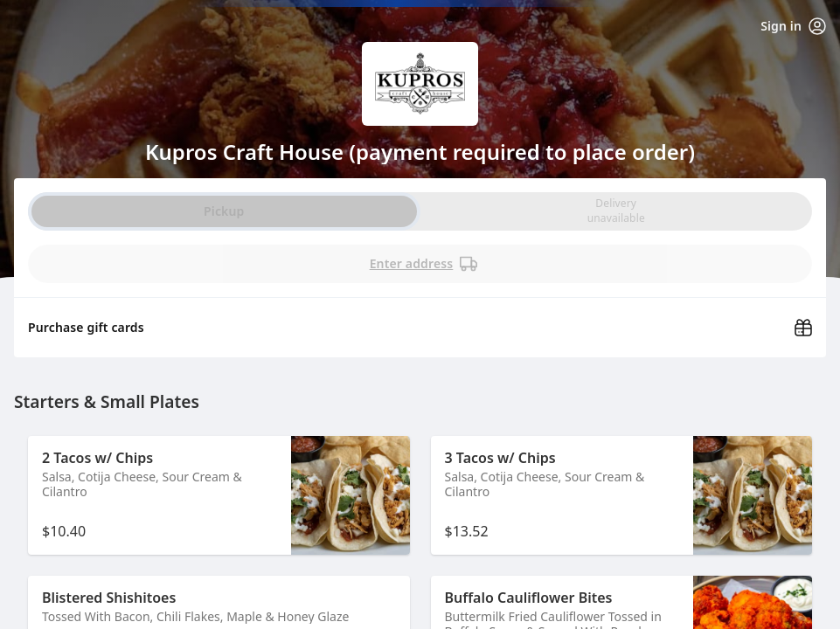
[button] (219, 495)
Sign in (793, 26)
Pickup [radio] (224, 211)
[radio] (616, 211)
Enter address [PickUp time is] (424, 264)
